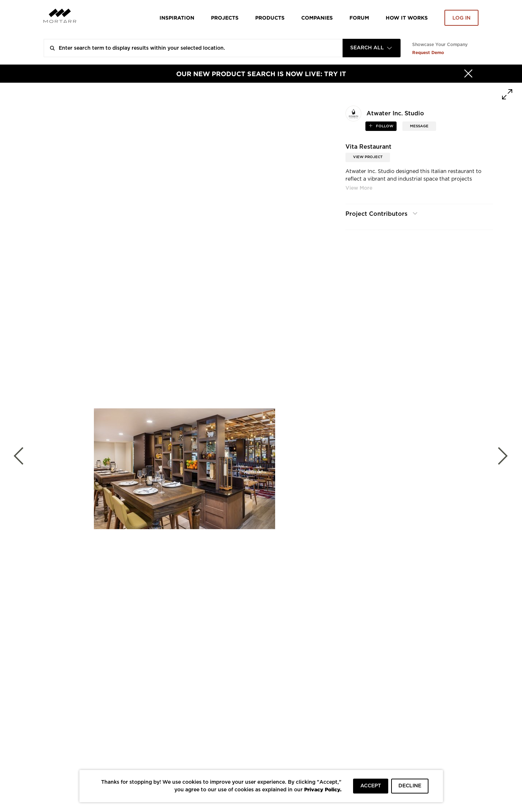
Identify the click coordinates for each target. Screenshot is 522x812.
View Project (368, 157)
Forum (359, 18)
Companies (317, 18)
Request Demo (428, 52)
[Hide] (468, 74)
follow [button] (384, 126)
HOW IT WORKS (407, 18)
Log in (461, 18)
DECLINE (410, 786)
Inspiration (177, 18)
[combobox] (372, 48)
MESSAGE (419, 126)
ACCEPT (371, 786)
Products (270, 18)
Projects (225, 18)
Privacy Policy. (323, 789)
